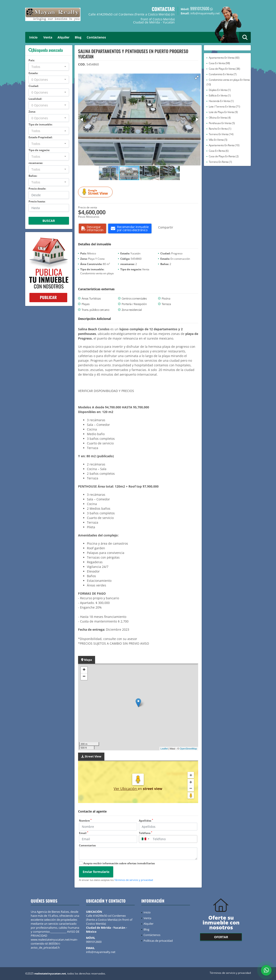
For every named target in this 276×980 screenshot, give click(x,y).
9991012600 (200, 8)
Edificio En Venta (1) (220, 95)
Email (84, 833)
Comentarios (87, 845)
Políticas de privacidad (158, 941)
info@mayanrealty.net (101, 952)
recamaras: (36, 163)
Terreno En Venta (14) (221, 134)
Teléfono (146, 833)
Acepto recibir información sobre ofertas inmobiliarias (119, 863)
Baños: (33, 176)
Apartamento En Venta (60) (224, 58)
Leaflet (164, 749)
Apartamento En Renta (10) (224, 145)
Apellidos (146, 821)
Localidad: (35, 99)
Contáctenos (96, 37)
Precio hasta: (37, 201)
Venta (48, 37)
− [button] (84, 677)
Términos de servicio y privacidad (134, 880)
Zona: (32, 112)
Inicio (33, 37)
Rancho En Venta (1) (220, 129)
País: (32, 60)
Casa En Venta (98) (219, 63)
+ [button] (84, 670)
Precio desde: (37, 189)
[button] (197, 77)
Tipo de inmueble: (40, 124)
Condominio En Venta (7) (223, 74)
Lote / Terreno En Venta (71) (224, 107)
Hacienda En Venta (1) (221, 101)
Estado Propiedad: (40, 137)
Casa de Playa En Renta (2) (224, 156)
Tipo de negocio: (39, 150)
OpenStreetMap (188, 749)
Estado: (33, 73)
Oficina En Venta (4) (220, 118)
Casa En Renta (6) (219, 151)
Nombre (85, 821)
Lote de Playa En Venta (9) (223, 112)
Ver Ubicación (126, 789)
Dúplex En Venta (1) (220, 90)
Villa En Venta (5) (218, 140)
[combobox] (49, 67)
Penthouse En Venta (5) (222, 123)
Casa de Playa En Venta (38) (224, 69)
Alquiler (63, 37)
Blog (78, 37)
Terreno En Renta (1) (220, 162)
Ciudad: (34, 86)
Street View (96, 192)
